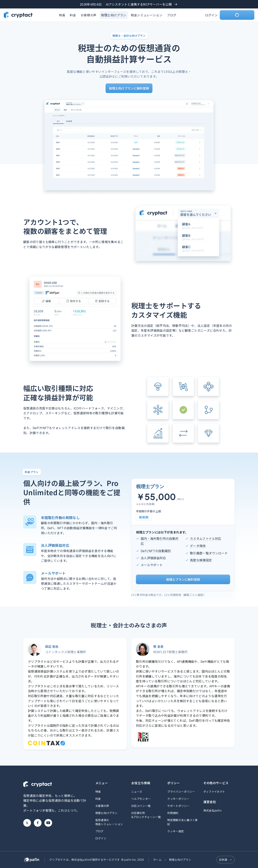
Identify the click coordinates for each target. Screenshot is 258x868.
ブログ (172, 15)
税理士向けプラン (114, 15)
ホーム (157, 860)
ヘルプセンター (141, 799)
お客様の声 (89, 15)
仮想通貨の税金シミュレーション (109, 822)
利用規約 (173, 813)
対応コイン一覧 (141, 806)
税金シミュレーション (147, 15)
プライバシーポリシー (181, 792)
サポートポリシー (178, 806)
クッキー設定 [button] (176, 831)
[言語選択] (226, 860)
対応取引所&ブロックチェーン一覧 (146, 815)
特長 (62, 15)
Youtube (48, 823)
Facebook (38, 823)
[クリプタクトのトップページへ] (18, 15)
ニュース (137, 792)
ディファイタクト (214, 792)
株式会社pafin (212, 810)
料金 (73, 15)
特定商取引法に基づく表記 (182, 822)
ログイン (211, 15)
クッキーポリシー (178, 799)
